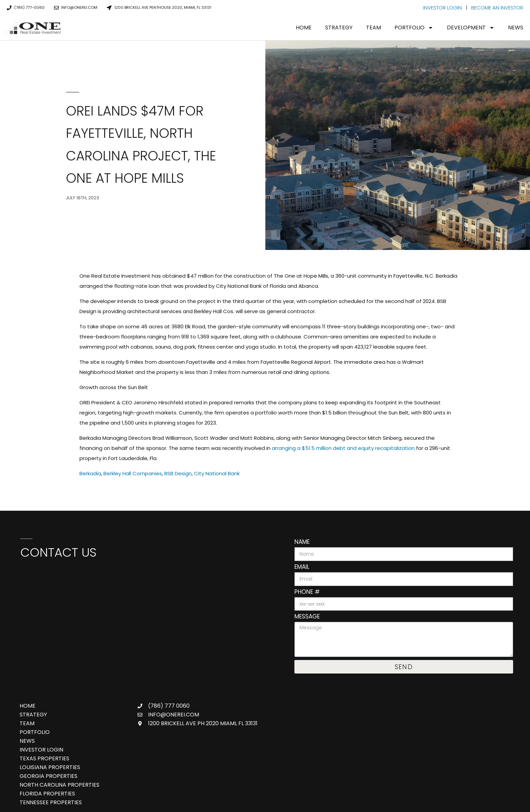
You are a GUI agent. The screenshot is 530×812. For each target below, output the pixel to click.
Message (307, 617)
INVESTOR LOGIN (442, 8)
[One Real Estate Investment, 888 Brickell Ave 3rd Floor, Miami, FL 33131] (147, 616)
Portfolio (414, 28)
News (516, 28)
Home (304, 28)
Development (471, 28)
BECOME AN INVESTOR (497, 8)
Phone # (307, 592)
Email (302, 567)
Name (302, 542)
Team (374, 28)
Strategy (339, 28)
